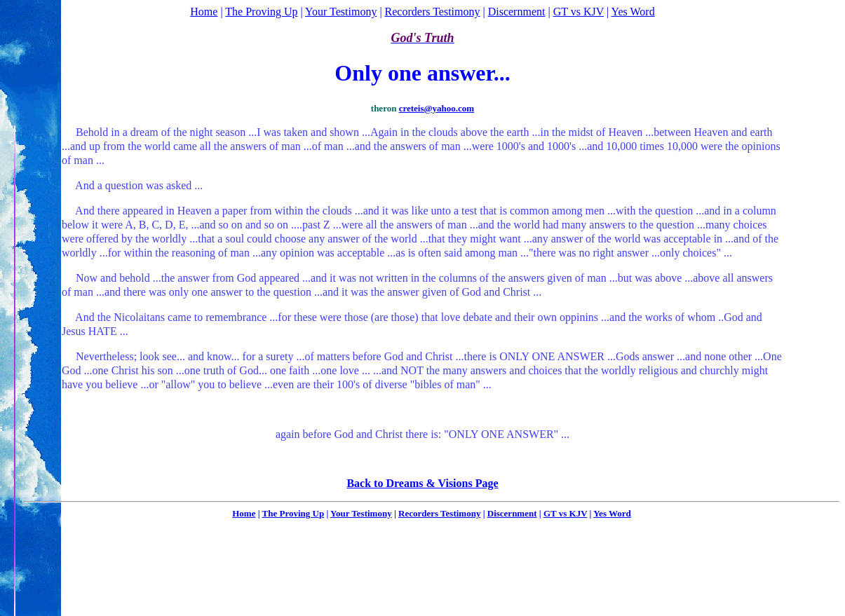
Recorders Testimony (433, 12)
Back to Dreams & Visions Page (422, 483)
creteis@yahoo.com (437, 108)
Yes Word (633, 12)
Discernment (517, 12)
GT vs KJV (579, 12)
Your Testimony (341, 12)
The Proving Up (261, 12)
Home (204, 12)
